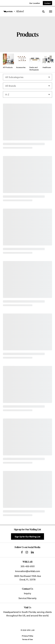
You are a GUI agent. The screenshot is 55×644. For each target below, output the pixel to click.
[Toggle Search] (43, 12)
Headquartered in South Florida (19, 612)
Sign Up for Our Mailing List (27, 536)
